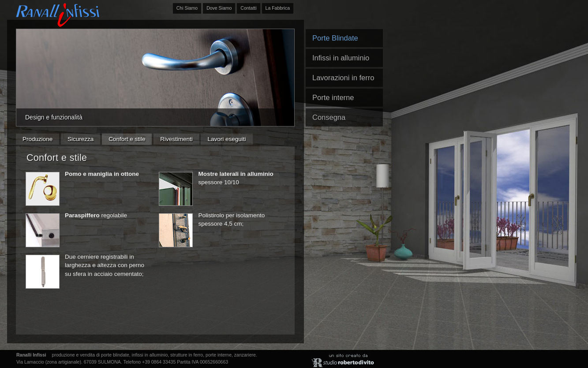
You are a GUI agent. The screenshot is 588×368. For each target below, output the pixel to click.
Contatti (248, 8)
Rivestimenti (176, 139)
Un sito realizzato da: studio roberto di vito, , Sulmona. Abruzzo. (344, 361)
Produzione (37, 139)
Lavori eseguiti (227, 139)
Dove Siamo (219, 8)
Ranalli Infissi (58, 15)
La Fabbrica (278, 8)
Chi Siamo (187, 8)
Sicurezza (81, 139)
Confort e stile (127, 139)
